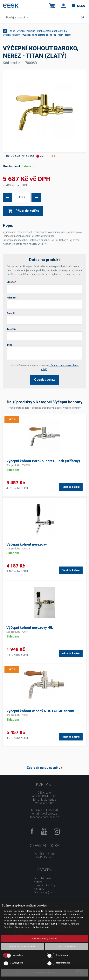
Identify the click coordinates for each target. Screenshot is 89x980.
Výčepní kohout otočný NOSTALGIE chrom (40, 711)
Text (9, 345)
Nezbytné (18, 955)
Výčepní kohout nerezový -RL (30, 628)
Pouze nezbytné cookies (22, 947)
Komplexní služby (45, 885)
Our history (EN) (44, 892)
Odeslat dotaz (44, 380)
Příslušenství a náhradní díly (52, 31)
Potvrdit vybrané (67, 947)
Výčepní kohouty (12, 35)
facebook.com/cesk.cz (44, 817)
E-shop (11, 31)
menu (79, 6)
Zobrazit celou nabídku (43, 768)
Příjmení (12, 298)
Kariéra (38, 882)
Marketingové (63, 963)
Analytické (18, 963)
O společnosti (42, 878)
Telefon (11, 329)
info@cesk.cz (48, 814)
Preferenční (62, 955)
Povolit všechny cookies (44, 939)
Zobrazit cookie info (44, 973)
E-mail (11, 313)
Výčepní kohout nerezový (27, 544)
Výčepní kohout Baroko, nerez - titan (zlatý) (46, 35)
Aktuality (39, 889)
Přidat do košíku (23, 211)
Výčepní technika (26, 31)
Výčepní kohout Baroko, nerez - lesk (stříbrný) (43, 461)
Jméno (12, 282)
